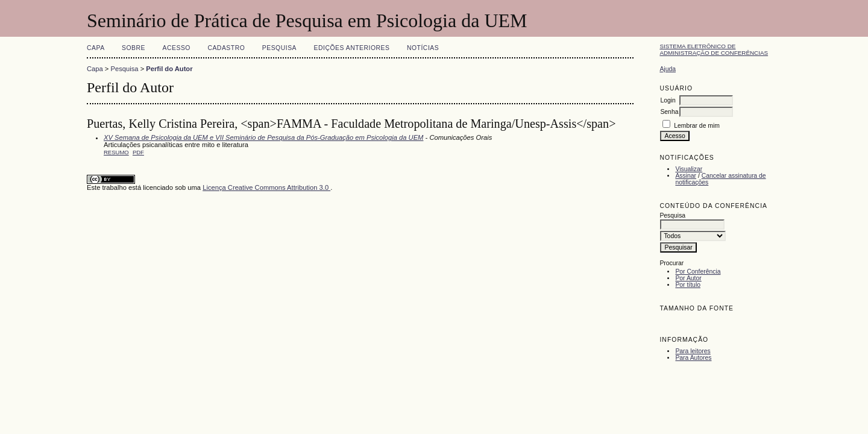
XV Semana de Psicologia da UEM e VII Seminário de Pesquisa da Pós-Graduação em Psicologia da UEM (263, 137)
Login (668, 100)
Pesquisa (279, 48)
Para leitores (693, 351)
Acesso (177, 48)
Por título (688, 285)
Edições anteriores (352, 48)
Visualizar (689, 169)
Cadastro (226, 48)
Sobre (134, 48)
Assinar (686, 176)
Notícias (423, 48)
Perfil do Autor (169, 69)
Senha (669, 112)
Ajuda (668, 69)
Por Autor (688, 278)
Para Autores (693, 358)
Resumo (116, 152)
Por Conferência (698, 272)
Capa (96, 48)
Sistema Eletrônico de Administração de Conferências (714, 49)
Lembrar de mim (697, 126)
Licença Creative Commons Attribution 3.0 (266, 187)
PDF (138, 152)
